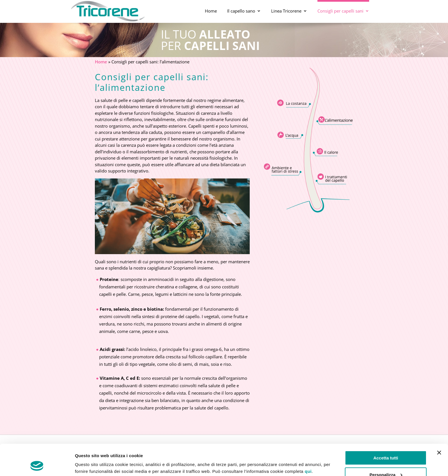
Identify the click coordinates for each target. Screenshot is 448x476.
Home (211, 11)
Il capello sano (241, 11)
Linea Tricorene (286, 11)
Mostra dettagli (90, 465)
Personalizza (386, 445)
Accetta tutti (386, 429)
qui (308, 442)
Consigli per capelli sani (340, 11)
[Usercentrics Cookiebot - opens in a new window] (37, 465)
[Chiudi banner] (439, 423)
